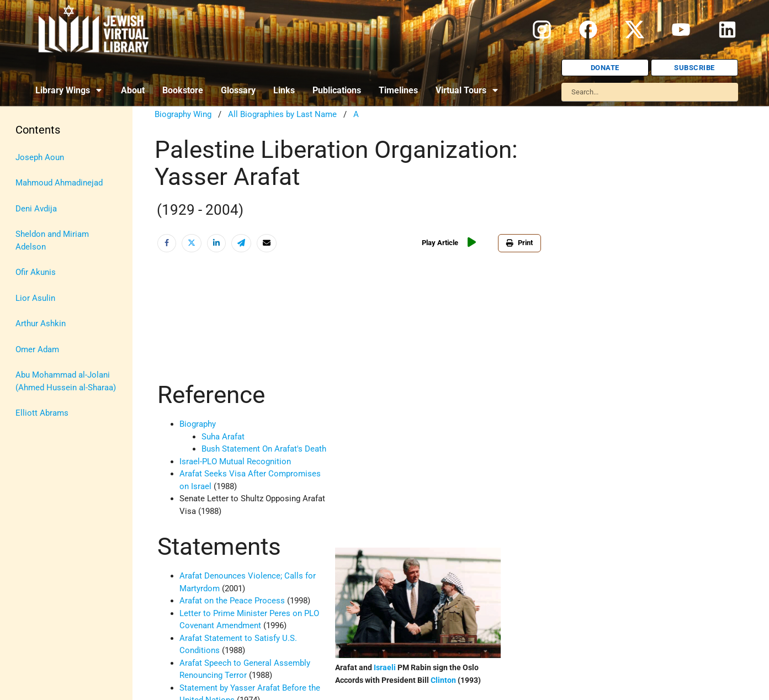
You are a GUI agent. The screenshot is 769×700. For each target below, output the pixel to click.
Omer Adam (37, 349)
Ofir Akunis (36, 272)
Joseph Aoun (40, 157)
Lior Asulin (35, 298)
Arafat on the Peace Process (232, 601)
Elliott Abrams (42, 413)
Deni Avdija (36, 209)
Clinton (443, 680)
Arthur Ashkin (41, 324)
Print (519, 243)
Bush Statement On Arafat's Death (264, 449)
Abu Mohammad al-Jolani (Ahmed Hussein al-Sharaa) (66, 381)
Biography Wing (183, 114)
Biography (198, 424)
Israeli (385, 667)
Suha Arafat (223, 437)
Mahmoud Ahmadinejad (59, 183)
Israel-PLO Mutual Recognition (235, 462)
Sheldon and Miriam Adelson (52, 240)
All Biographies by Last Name (282, 114)
